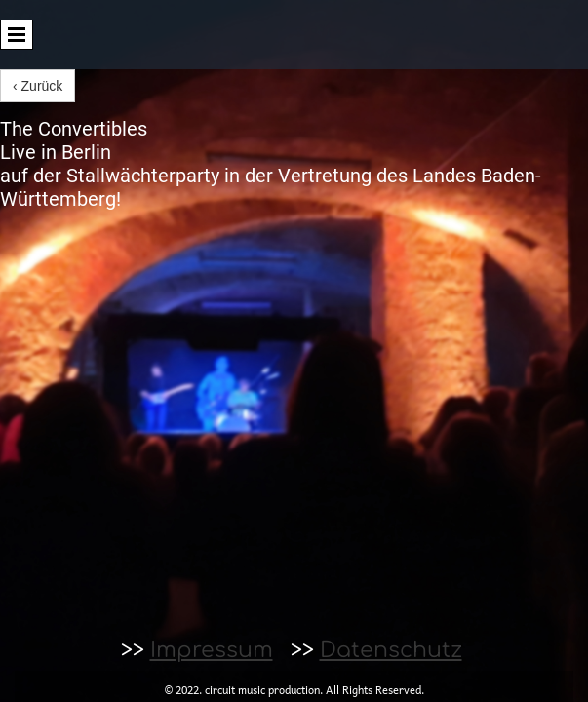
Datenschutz (391, 650)
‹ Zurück (38, 86)
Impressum (212, 650)
